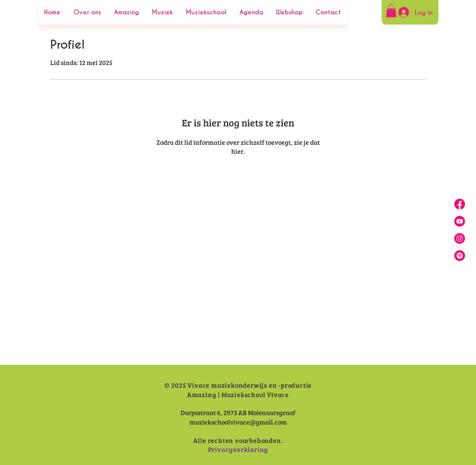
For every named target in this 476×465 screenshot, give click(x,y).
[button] (391, 11)
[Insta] (460, 238)
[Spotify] (460, 256)
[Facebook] (460, 204)
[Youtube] (460, 221)
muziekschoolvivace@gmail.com (238, 422)
